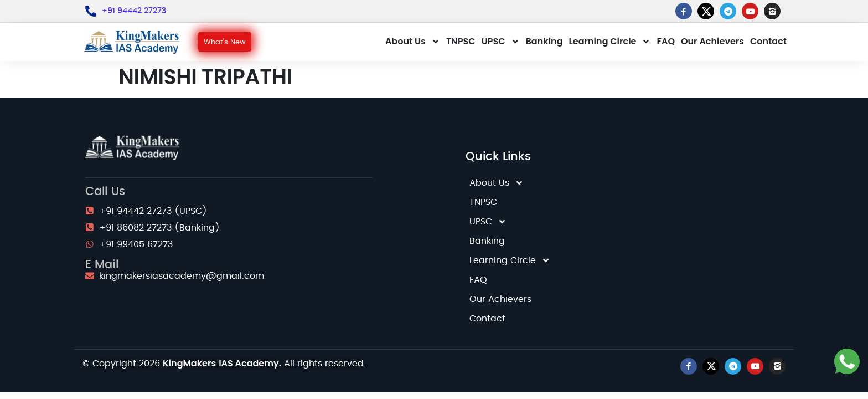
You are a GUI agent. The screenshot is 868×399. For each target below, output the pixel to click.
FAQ (666, 41)
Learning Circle (610, 42)
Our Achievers (712, 41)
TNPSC (461, 41)
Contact (768, 41)
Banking (544, 41)
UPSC (501, 42)
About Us (413, 42)
